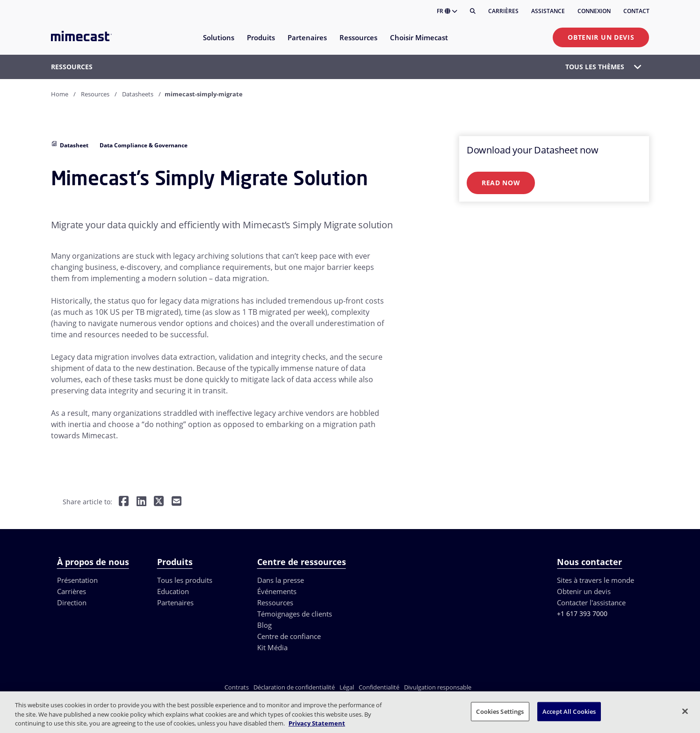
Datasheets (138, 94)
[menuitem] (218, 43)
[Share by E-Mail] (177, 502)
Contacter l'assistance (591, 602)
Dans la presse (281, 580)
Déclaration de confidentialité (294, 687)
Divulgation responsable (438, 687)
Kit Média (272, 647)
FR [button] (447, 11)
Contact (636, 11)
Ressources (275, 602)
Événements (277, 591)
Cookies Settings (500, 711)
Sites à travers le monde (595, 580)
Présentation (77, 580)
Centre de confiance (289, 636)
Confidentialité (379, 687)
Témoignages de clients (295, 614)
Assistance (548, 11)
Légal (347, 687)
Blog (264, 625)
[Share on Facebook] (124, 502)
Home (60, 94)
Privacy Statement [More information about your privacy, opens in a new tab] (317, 723)
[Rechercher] (473, 11)
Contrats (237, 687)
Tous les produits (185, 580)
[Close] (685, 711)
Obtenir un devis (601, 37)
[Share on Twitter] (159, 502)
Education (173, 591)
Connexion (594, 11)
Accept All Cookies (569, 711)
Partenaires (175, 602)
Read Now (501, 183)
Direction (72, 602)
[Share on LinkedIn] (141, 502)
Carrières (503, 11)
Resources (95, 94)
